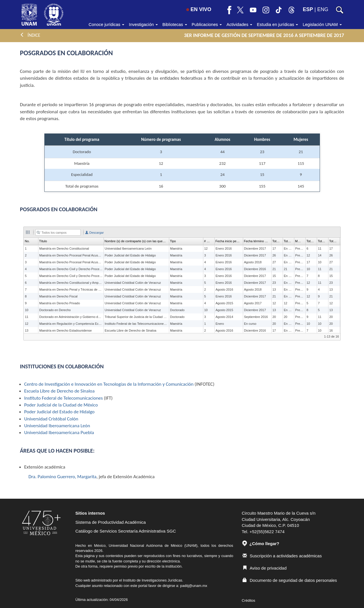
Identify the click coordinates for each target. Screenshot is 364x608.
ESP (308, 9)
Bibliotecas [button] (175, 24)
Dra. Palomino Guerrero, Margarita (62, 477)
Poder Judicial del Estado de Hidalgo (59, 412)
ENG (323, 9)
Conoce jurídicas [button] (106, 24)
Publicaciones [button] (207, 24)
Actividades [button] (239, 24)
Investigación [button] (143, 24)
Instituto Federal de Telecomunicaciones (63, 398)
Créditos (248, 600)
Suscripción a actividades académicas (282, 556)
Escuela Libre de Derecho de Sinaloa (59, 391)
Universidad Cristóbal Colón (51, 419)
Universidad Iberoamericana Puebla (59, 433)
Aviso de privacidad (265, 568)
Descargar (95, 233)
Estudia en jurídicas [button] (277, 24)
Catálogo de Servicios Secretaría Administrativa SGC (126, 531)
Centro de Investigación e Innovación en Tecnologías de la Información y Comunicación (109, 384)
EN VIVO (199, 9)
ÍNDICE (30, 35)
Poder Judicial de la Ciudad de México (61, 405)
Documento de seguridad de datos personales (290, 580)
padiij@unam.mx (194, 586)
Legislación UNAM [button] (322, 24)
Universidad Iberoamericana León (57, 426)
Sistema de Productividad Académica (111, 522)
